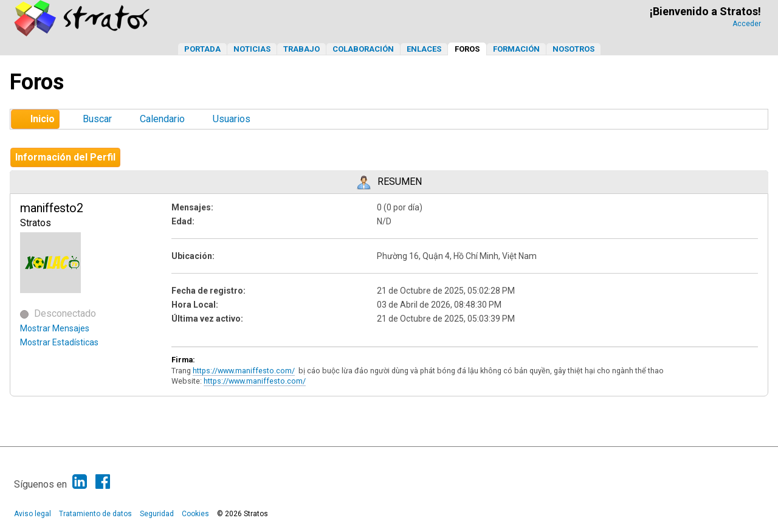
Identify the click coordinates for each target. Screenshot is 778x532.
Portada (202, 49)
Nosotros (573, 49)
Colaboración (363, 49)
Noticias (252, 49)
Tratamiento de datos (95, 514)
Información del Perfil (65, 157)
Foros (467, 49)
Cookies (195, 514)
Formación (516, 49)
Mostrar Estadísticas (59, 342)
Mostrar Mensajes (55, 328)
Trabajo (301, 49)
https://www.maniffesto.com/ (244, 371)
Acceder (747, 24)
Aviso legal (33, 514)
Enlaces (424, 49)
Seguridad (157, 514)
